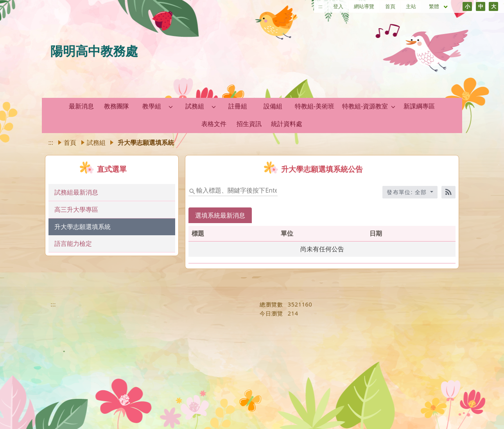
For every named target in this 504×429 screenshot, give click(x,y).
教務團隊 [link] (117, 106)
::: (321, 6)
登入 (338, 6)
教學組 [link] (152, 106)
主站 (411, 6)
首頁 (390, 6)
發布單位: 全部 (408, 192)
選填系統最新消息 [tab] (220, 215)
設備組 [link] (273, 106)
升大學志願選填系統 (83, 227)
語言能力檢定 (73, 243)
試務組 (96, 142)
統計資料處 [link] (287, 124)
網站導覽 (364, 6)
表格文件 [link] (214, 124)
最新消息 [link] (81, 106)
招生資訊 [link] (249, 124)
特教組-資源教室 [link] (365, 106)
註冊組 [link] (238, 106)
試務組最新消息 (76, 192)
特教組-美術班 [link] (315, 106)
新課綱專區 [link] (419, 106)
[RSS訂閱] (448, 192)
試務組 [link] (195, 106)
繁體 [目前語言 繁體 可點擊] (439, 6)
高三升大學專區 (76, 209)
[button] (171, 106)
